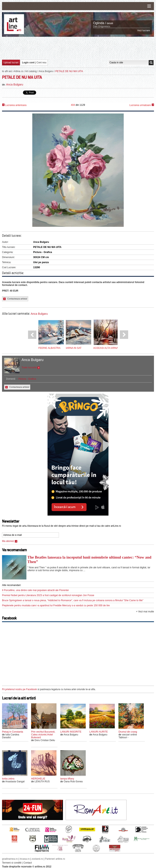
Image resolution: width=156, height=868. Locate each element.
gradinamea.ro (10, 859)
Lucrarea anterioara (14, 105)
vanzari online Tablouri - (128, 736)
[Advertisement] (78, 48)
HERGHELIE (38, 779)
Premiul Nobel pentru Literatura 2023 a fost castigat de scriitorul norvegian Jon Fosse (48, 595)
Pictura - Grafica (27, 379)
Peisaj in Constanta (12, 732)
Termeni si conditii (12, 863)
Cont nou (42, 63)
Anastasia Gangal (15, 782)
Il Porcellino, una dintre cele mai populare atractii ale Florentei (35, 590)
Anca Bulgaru (46, 71)
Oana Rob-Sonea (73, 782)
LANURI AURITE (99, 732)
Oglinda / (100, 23)
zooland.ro (37, 859)
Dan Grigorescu (102, 26)
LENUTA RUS (42, 782)
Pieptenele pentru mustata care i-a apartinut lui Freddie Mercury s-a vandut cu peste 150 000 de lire (56, 605)
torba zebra (8, 779)
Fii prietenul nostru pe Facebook (19, 689)
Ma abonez (10, 541)
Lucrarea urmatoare (142, 105)
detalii (110, 23)
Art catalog (31, 71)
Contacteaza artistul (15, 299)
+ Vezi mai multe (145, 612)
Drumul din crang (128, 732)
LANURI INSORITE (71, 732)
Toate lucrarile (31, 368)
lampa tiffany (67, 779)
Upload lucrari (11, 63)
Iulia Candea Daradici (11, 736)
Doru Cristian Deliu (45, 740)
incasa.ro (25, 859)
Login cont (28, 63)
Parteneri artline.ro (55, 859)
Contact (28, 863)
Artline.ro (18, 71)
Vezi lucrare (144, 30)
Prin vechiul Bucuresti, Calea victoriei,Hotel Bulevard (43, 735)
